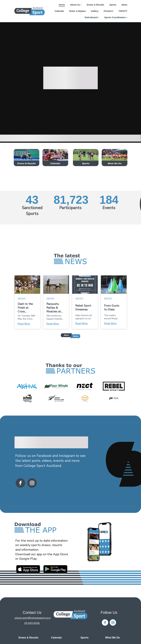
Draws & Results (28, 638)
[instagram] (32, 483)
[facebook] (20, 483)
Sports (85, 638)
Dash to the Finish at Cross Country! (25, 308)
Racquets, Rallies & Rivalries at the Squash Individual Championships (55, 308)
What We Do (112, 638)
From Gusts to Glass (112, 308)
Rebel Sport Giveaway (83, 308)
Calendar (57, 638)
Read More (24, 324)
